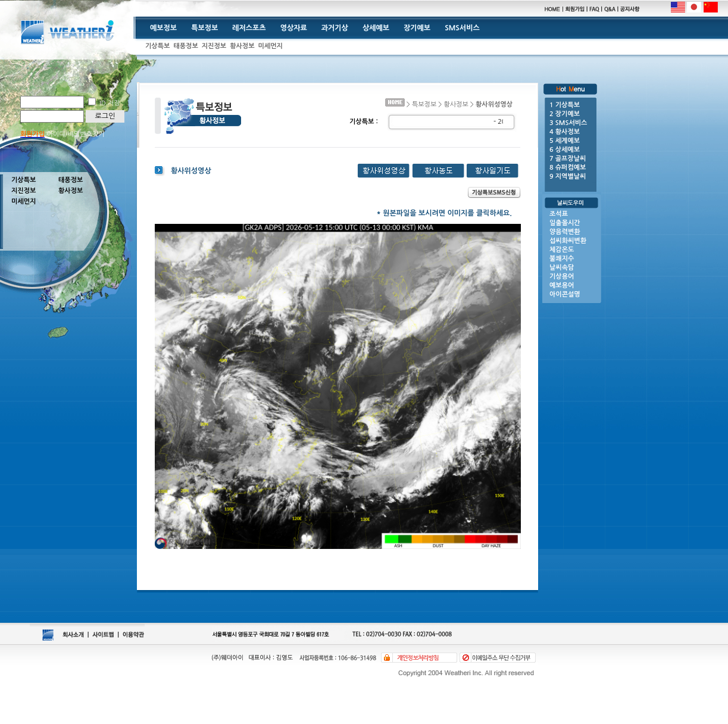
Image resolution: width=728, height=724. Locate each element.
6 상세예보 (565, 150)
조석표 (559, 214)
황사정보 (242, 46)
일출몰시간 (565, 223)
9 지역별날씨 (568, 177)
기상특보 (157, 46)
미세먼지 (271, 46)
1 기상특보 (565, 105)
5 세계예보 (565, 141)
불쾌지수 (562, 259)
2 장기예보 (565, 114)
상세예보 (376, 28)
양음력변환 (565, 232)
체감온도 (562, 250)
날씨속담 (562, 268)
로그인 (105, 116)
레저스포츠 (249, 28)
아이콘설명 (565, 294)
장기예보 (417, 28)
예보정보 (163, 28)
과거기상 (335, 28)
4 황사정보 (565, 132)
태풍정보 (185, 46)
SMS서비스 (462, 28)
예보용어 (562, 285)
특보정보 (204, 28)
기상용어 (562, 277)
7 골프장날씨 (568, 159)
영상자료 (294, 28)
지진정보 (214, 46)
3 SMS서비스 (568, 123)
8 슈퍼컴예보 (568, 168)
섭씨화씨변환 (568, 241)
